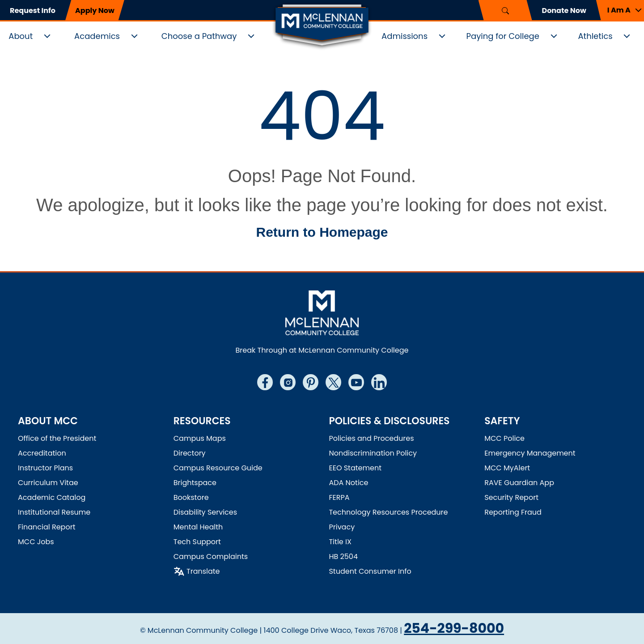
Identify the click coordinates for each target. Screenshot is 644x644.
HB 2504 (343, 557)
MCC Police (504, 438)
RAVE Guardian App (519, 483)
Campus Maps (200, 438)
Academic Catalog (52, 497)
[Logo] (322, 26)
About (21, 36)
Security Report (511, 497)
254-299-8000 (454, 628)
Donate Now (564, 11)
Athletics (595, 36)
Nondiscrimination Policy (373, 453)
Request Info (33, 11)
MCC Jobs (36, 542)
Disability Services (205, 512)
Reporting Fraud (513, 512)
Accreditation (42, 453)
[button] (620, 10)
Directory (190, 453)
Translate (203, 571)
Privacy (342, 527)
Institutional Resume (54, 512)
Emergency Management (530, 453)
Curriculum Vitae (48, 483)
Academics (97, 36)
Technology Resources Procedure (388, 512)
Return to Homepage (322, 232)
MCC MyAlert (507, 468)
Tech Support (197, 542)
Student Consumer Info (370, 571)
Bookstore (191, 497)
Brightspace (195, 483)
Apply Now (95, 11)
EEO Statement (355, 468)
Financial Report (47, 527)
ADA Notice (348, 483)
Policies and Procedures (371, 438)
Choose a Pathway (199, 36)
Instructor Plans (45, 468)
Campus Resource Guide (218, 468)
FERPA (339, 497)
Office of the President (57, 438)
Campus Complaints (211, 557)
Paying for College (503, 36)
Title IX (340, 542)
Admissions (405, 36)
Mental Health (198, 527)
